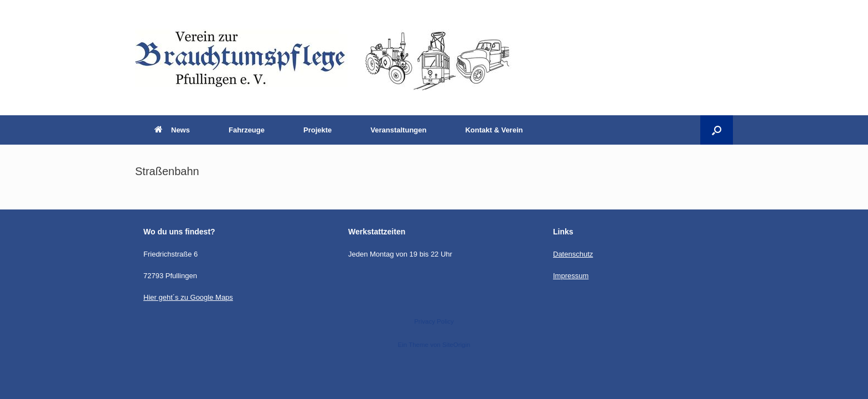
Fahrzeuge (247, 130)
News (172, 130)
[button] (717, 130)
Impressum (571, 276)
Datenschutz (573, 254)
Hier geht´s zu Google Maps (188, 297)
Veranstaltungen (398, 130)
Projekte (317, 130)
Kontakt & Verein (494, 130)
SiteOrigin (456, 345)
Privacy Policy (434, 321)
